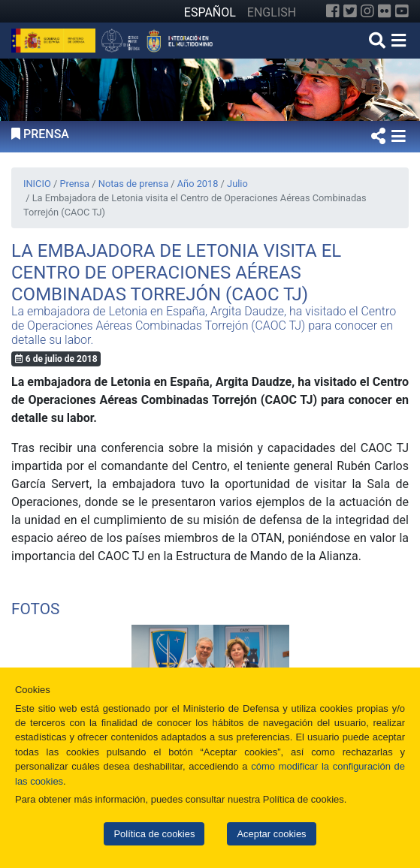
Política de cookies (154, 834)
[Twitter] (350, 11)
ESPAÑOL (210, 12)
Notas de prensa (133, 184)
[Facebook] (333, 11)
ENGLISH (272, 12)
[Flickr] (385, 11)
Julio (237, 184)
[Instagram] (367, 11)
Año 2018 (198, 184)
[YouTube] (402, 11)
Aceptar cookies (271, 834)
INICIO (37, 184)
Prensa (74, 184)
